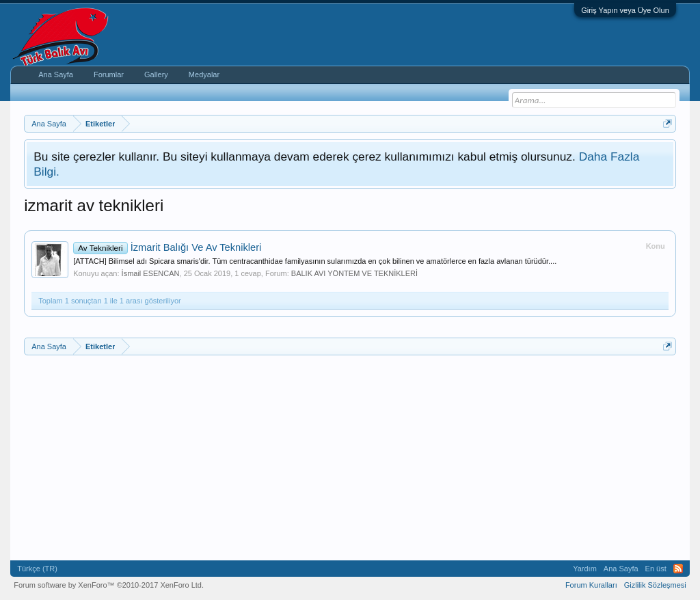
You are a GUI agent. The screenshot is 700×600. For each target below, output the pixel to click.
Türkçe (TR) (37, 569)
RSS (678, 569)
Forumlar (109, 74)
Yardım (585, 569)
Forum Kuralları (591, 585)
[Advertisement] (350, 458)
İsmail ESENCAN (151, 273)
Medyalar (204, 74)
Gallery (156, 74)
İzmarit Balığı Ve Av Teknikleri (167, 247)
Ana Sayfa (56, 74)
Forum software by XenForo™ (109, 585)
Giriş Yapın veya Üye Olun (625, 10)
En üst (656, 569)
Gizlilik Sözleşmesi (655, 585)
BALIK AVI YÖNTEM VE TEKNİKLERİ (354, 273)
